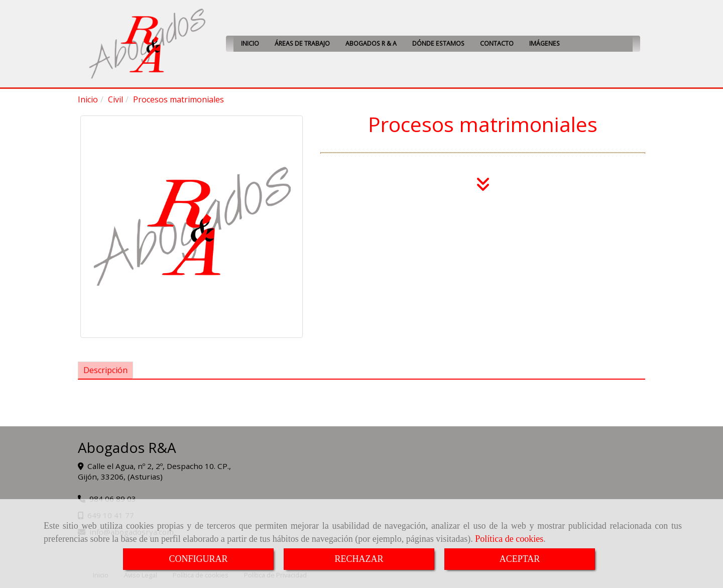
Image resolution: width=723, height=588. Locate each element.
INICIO (250, 43)
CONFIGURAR (198, 559)
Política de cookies (509, 539)
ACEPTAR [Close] (520, 559)
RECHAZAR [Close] (359, 559)
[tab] (105, 370)
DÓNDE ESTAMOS (438, 43)
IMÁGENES (545, 43)
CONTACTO (497, 43)
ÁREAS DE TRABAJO (302, 43)
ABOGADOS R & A (371, 43)
